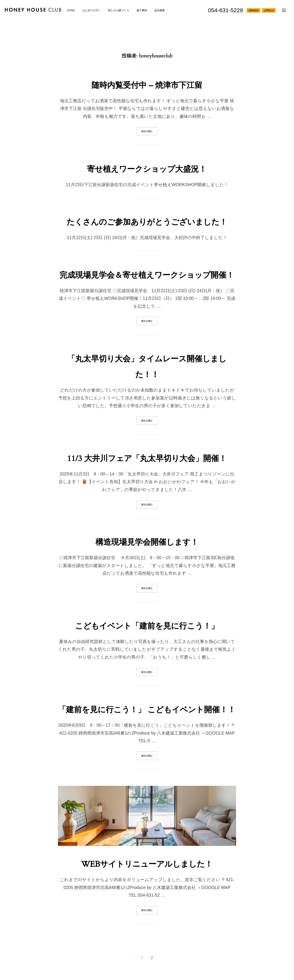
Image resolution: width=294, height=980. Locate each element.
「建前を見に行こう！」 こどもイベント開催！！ (147, 710)
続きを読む (150, 131)
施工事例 (145, 10)
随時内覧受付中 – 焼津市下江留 (147, 85)
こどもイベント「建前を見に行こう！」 (147, 626)
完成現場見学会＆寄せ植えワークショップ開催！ (147, 275)
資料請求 (253, 10)
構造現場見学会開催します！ (147, 542)
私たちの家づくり (121, 10)
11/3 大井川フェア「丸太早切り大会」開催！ (147, 458)
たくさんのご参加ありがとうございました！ (147, 222)
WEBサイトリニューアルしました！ (147, 864)
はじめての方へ (93, 10)
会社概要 (163, 10)
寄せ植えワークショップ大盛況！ (147, 169)
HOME (72, 10)
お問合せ (268, 10)
